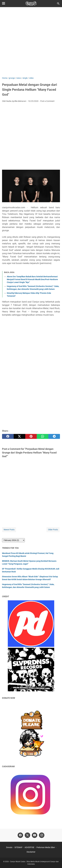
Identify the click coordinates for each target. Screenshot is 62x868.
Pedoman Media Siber (46, 847)
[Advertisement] (31, 42)
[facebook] (8, 436)
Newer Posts (9, 530)
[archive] (13, 540)
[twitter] (19, 436)
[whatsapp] (43, 436)
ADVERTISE (29, 847)
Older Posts (53, 530)
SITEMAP (18, 847)
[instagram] (42, 835)
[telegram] (54, 436)
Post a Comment (47, 101)
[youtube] (35, 835)
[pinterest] (31, 436)
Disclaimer (31, 852)
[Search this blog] (58, 4)
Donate (9, 847)
